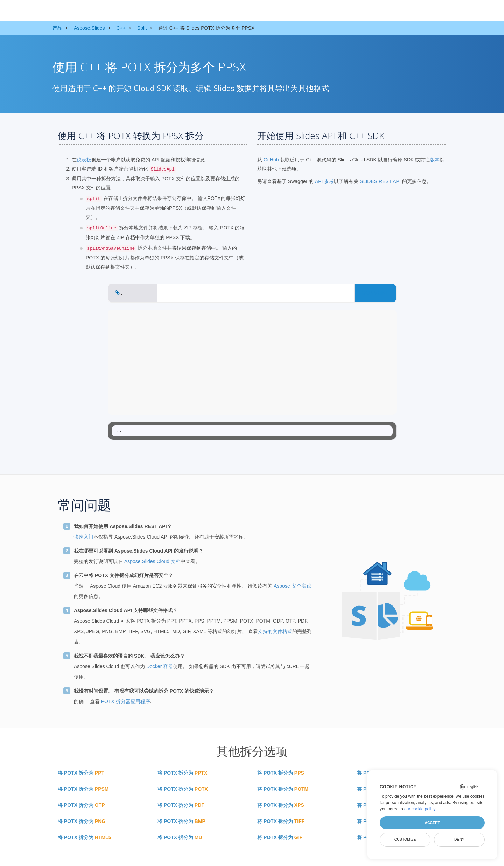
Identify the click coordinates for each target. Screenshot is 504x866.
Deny (459, 839)
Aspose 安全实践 (292, 586)
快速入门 (84, 537)
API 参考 (324, 181)
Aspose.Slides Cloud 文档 (152, 561)
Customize (405, 839)
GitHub (271, 160)
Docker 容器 (160, 666)
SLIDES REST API (380, 181)
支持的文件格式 (275, 631)
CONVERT (375, 293)
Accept (432, 823)
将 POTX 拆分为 (81, 773)
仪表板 (84, 160)
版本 (435, 160)
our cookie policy (420, 809)
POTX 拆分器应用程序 (126, 701)
